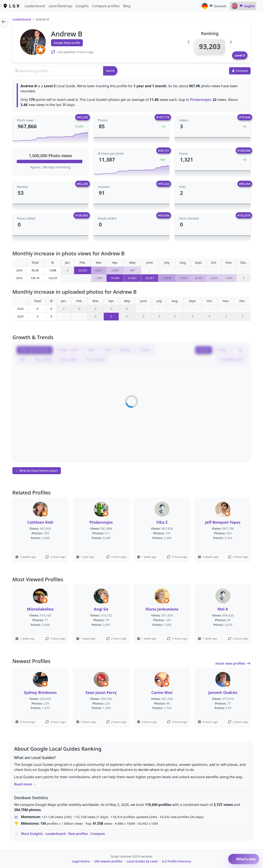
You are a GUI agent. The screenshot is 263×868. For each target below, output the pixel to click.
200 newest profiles (108, 861)
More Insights (32, 834)
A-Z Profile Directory (177, 861)
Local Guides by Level (142, 861)
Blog (127, 6)
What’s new (244, 859)
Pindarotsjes (201, 100)
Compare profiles (106, 6)
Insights (82, 6)
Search (110, 71)
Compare (98, 834)
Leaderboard (35, 6)
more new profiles (233, 663)
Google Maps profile (67, 43)
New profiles (78, 834)
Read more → (25, 784)
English (243, 6)
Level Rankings (60, 6)
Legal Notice (81, 861)
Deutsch (214, 6)
